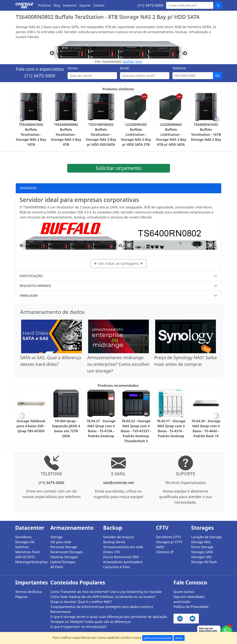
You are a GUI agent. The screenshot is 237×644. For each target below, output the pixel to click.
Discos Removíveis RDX (121, 557)
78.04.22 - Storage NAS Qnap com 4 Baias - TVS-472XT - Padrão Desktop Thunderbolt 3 (136, 431)
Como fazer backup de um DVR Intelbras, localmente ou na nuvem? (103, 597)
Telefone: (180, 68)
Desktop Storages (64, 557)
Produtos (45, 5)
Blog (57, 5)
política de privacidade (158, 638)
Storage (56, 537)
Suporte (85, 5)
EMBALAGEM (29, 296)
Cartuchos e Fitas (117, 567)
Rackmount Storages (67, 552)
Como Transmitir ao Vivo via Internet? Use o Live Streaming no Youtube (106, 592)
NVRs (160, 547)
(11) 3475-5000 (151, 5)
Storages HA (25, 542)
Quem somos (184, 592)
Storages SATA (202, 552)
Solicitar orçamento (118, 168)
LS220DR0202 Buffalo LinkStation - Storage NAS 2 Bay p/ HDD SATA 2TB (136, 134)
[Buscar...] (190, 5)
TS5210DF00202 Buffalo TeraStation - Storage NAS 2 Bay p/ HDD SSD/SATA (101, 134)
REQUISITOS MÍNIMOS (35, 286)
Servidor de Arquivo (119, 537)
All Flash (57, 567)
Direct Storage (202, 547)
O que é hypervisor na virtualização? (79, 627)
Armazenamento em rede (123, 547)
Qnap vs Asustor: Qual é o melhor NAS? (81, 602)
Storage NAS (201, 542)
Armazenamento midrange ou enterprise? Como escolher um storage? (118, 364)
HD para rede (61, 542)
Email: (125, 68)
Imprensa (70, 5)
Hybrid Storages (63, 562)
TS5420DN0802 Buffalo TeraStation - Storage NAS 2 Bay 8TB (66, 134)
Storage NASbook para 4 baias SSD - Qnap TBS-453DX (31, 426)
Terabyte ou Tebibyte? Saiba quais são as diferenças (91, 622)
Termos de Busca (28, 592)
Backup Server (114, 542)
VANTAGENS (28, 188)
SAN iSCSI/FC (25, 557)
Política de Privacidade (191, 607)
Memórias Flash (28, 552)
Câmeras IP (165, 552)
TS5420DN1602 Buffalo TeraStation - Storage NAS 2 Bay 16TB (31, 134)
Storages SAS (201, 557)
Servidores (23, 537)
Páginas (21, 597)
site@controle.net (118, 483)
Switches (22, 547)
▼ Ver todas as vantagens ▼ (118, 263)
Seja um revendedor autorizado (189, 599)
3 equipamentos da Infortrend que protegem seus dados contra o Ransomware (102, 609)
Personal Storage (64, 547)
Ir (218, 5)
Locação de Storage (206, 537)
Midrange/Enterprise (31, 562)
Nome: (73, 68)
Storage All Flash (204, 562)
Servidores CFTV (168, 537)
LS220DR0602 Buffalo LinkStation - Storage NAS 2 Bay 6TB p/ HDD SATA (171, 134)
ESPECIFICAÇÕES (31, 276)
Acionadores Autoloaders (123, 562)
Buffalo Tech (133, 62)
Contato (99, 5)
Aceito (179, 638)
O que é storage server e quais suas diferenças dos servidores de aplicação (109, 617)
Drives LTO (112, 552)
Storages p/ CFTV (169, 542)
